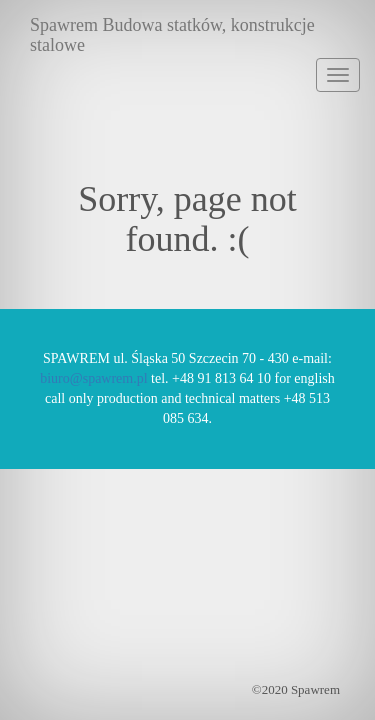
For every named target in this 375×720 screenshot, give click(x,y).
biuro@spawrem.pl (93, 378)
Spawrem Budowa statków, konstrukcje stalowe (172, 32)
